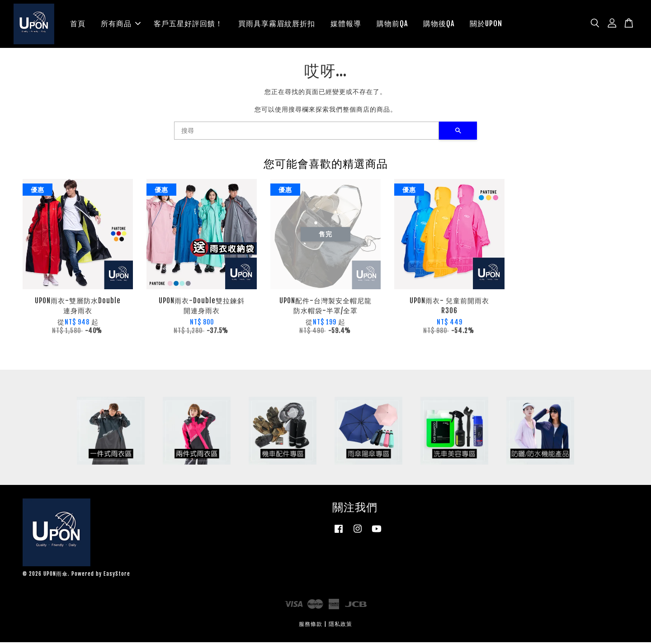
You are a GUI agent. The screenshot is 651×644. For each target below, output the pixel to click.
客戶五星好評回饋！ (188, 24)
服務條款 (311, 626)
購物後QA (439, 24)
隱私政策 (340, 626)
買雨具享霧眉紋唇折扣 (277, 24)
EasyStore (117, 576)
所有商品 (121, 24)
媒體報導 (346, 24)
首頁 (78, 24)
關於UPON (486, 24)
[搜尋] (307, 132)
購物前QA (392, 24)
